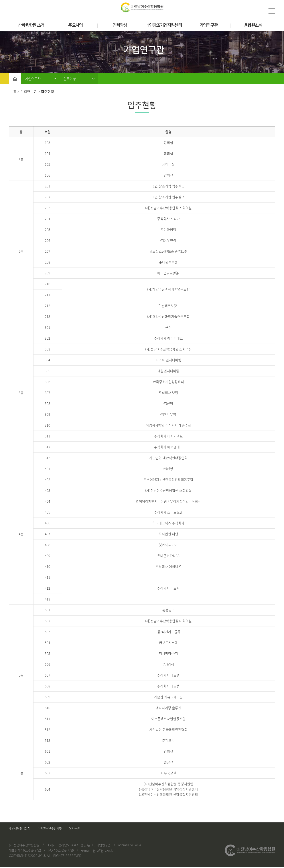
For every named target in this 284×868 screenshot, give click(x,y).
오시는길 (87, 829)
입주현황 (76, 79)
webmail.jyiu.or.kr (131, 846)
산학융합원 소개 (31, 25)
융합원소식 (253, 25)
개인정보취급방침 (21, 829)
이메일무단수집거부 (57, 829)
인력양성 (120, 25)
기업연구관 (209, 25)
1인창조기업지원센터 (164, 25)
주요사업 (75, 25)
